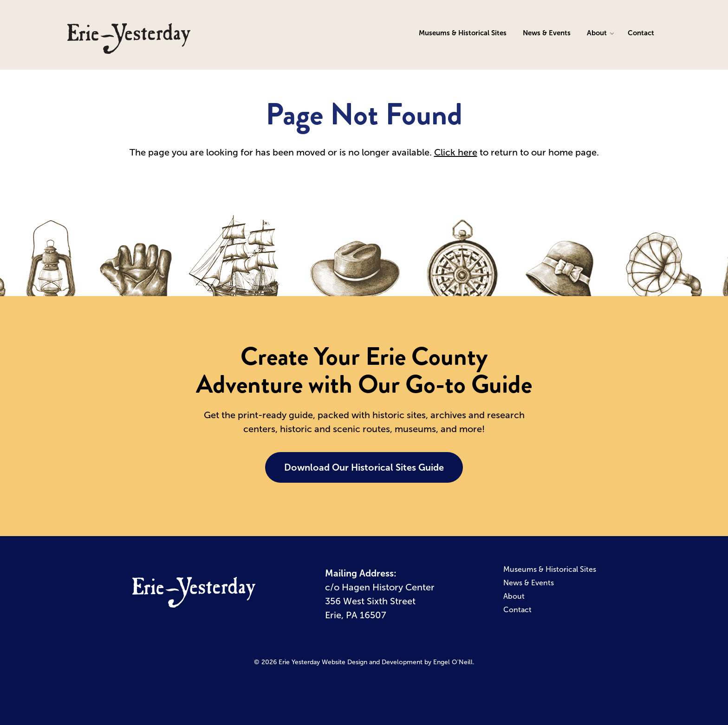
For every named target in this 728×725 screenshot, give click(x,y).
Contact (641, 33)
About (597, 33)
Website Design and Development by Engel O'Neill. (398, 662)
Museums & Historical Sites (463, 33)
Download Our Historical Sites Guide (364, 467)
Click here (456, 152)
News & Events (547, 33)
